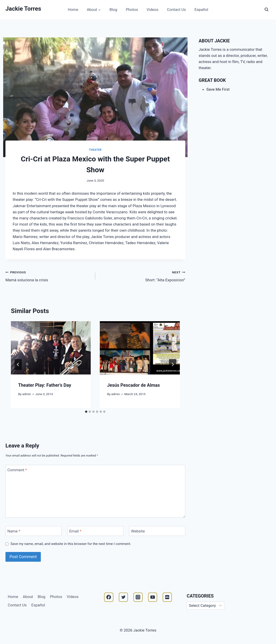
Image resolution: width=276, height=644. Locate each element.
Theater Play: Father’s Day (45, 385)
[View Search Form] (266, 10)
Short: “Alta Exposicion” (142, 276)
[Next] (173, 365)
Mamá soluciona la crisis (48, 276)
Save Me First (218, 89)
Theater (95, 150)
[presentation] (51, 348)
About (28, 597)
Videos (152, 10)
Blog (113, 10)
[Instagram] (138, 597)
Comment (17, 470)
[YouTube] (153, 597)
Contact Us (176, 10)
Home (73, 10)
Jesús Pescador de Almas (133, 385)
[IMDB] (167, 597)
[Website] (157, 531)
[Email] (95, 531)
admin (27, 394)
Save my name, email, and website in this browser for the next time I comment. (71, 544)
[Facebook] (109, 597)
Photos (132, 10)
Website (138, 531)
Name (14, 531)
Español (201, 10)
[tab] (86, 412)
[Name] (33, 531)
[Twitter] (123, 597)
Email (75, 531)
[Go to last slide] (18, 365)
